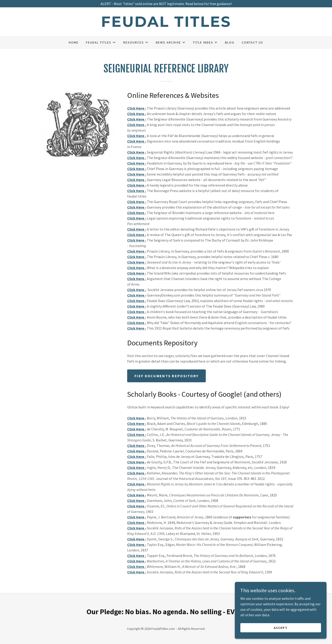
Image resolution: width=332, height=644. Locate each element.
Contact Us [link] (252, 42)
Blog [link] (230, 42)
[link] (166, 25)
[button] (101, 42)
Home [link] (74, 42)
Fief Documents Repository (166, 376)
